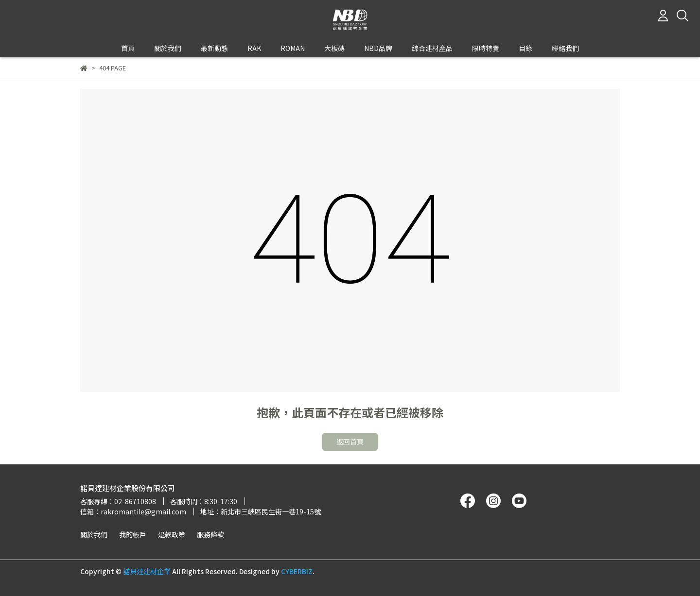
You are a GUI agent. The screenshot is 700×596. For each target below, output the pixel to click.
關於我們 (94, 534)
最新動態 (214, 48)
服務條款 (210, 534)
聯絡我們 (565, 48)
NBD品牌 (378, 48)
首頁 (128, 48)
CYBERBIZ (297, 571)
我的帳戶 (133, 534)
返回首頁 (350, 442)
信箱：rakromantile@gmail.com (133, 511)
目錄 (525, 48)
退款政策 (172, 534)
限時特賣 (486, 48)
